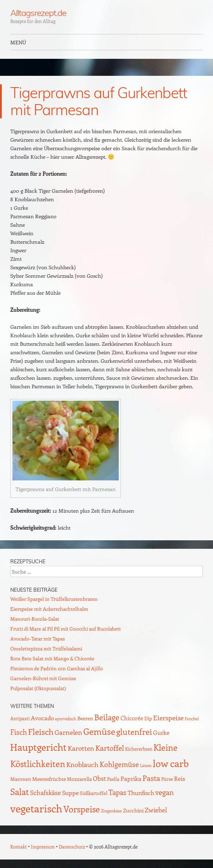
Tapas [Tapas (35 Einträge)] (117, 792)
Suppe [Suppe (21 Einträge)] (70, 793)
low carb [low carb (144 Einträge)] (171, 763)
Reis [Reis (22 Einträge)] (180, 778)
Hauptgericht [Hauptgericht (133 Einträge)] (38, 747)
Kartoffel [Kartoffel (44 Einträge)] (110, 748)
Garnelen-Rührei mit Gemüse (43, 678)
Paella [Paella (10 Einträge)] (113, 779)
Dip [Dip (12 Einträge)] (148, 718)
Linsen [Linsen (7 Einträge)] (146, 765)
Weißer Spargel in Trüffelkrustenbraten (54, 599)
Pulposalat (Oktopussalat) (38, 688)
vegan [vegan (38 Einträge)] (164, 792)
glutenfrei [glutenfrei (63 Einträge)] (134, 732)
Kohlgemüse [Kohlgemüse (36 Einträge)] (119, 764)
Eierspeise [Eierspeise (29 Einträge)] (168, 718)
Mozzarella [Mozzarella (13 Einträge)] (79, 779)
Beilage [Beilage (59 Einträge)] (107, 717)
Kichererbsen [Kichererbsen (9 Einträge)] (139, 749)
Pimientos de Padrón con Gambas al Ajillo (57, 668)
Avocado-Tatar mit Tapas (38, 639)
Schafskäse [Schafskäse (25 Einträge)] (46, 793)
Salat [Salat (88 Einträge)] (20, 791)
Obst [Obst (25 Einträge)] (99, 778)
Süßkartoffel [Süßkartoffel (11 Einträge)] (94, 793)
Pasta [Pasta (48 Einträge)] (151, 778)
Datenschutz (72, 847)
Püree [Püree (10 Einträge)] (167, 779)
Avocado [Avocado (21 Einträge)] (42, 718)
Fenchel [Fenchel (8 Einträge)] (192, 718)
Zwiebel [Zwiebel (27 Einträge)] (156, 810)
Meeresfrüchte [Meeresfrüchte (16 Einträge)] (49, 779)
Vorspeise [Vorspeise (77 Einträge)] (82, 809)
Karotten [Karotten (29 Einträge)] (81, 748)
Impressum (43, 847)
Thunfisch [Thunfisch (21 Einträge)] (141, 793)
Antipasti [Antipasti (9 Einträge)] (20, 718)
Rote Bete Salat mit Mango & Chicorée (52, 658)
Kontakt (19, 847)
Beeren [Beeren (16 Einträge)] (85, 718)
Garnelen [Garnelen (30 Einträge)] (68, 732)
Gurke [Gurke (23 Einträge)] (161, 732)
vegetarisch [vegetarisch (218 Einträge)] (36, 808)
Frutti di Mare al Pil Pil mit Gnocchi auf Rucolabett (66, 629)
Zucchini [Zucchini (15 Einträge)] (133, 810)
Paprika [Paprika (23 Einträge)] (131, 778)
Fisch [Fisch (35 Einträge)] (19, 732)
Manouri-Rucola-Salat (35, 619)
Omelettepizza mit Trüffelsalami (46, 649)
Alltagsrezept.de (38, 13)
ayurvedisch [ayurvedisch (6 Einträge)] (66, 719)
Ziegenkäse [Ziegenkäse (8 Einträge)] (111, 811)
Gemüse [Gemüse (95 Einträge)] (99, 731)
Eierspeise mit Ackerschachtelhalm (49, 609)
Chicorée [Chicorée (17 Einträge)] (132, 718)
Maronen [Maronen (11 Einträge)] (21, 779)
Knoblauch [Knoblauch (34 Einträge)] (82, 764)
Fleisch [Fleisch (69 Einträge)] (41, 731)
